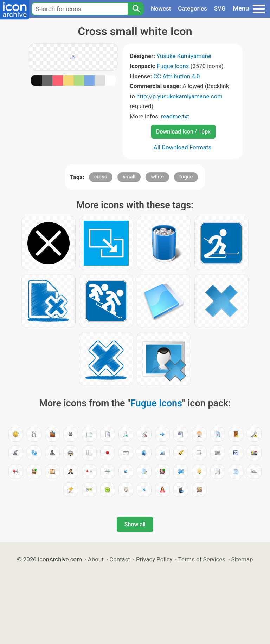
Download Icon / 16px (183, 132)
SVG (220, 8)
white (157, 177)
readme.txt (175, 116)
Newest (161, 8)
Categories (192, 8)
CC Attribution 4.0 (176, 76)
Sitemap (242, 559)
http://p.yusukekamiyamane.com (179, 96)
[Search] (136, 9)
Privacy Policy (154, 559)
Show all (135, 524)
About (96, 559)
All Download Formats (183, 147)
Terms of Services (202, 559)
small (129, 177)
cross (101, 177)
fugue (186, 177)
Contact (120, 559)
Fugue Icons (173, 66)
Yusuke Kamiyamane (184, 56)
